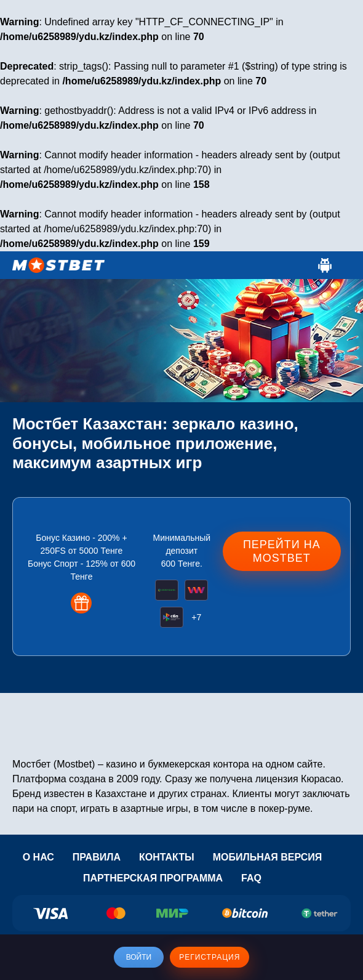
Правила (97, 857)
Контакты (167, 857)
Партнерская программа (153, 878)
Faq (251, 878)
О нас (38, 857)
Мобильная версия (268, 857)
